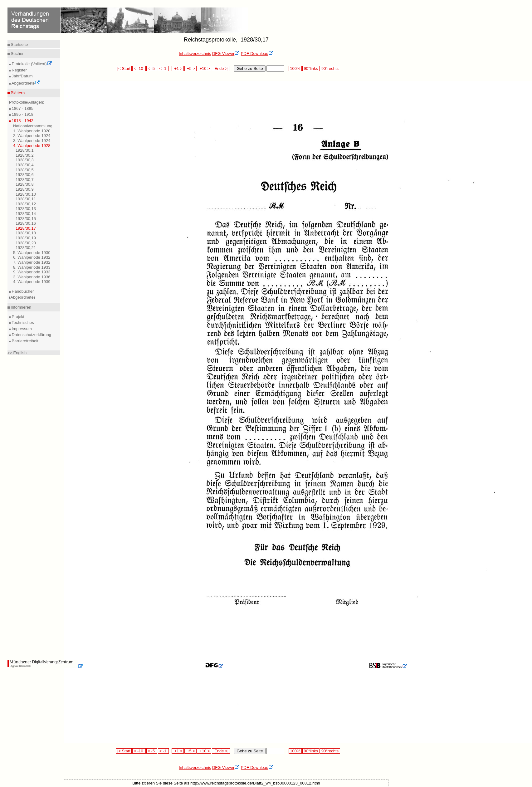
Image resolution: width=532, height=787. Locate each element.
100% (295, 68)
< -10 (139, 68)
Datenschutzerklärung (31, 335)
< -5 (152, 68)
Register (19, 70)
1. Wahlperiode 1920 (32, 131)
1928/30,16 (26, 223)
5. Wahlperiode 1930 (32, 253)
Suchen (17, 54)
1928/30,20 (26, 243)
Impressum (21, 329)
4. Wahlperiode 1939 (32, 282)
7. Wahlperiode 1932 (32, 262)
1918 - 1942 (22, 121)
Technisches (22, 323)
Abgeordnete (25, 83)
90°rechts (330, 68)
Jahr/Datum (22, 76)
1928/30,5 (25, 170)
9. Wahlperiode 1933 (32, 272)
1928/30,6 (25, 175)
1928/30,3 (25, 160)
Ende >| (221, 68)
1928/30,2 (25, 155)
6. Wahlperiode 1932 (32, 257)
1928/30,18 (26, 233)
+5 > (190, 68)
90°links (311, 68)
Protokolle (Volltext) (31, 64)
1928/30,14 (26, 214)
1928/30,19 (26, 238)
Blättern (17, 93)
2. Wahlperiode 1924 (32, 136)
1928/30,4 (25, 165)
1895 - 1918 (22, 114)
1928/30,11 (26, 199)
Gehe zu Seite (250, 68)
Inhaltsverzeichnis (195, 54)
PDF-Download (257, 54)
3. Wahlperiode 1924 (32, 141)
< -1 (164, 68)
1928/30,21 (26, 248)
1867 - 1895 (22, 108)
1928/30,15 (26, 219)
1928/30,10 (26, 194)
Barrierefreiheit (24, 341)
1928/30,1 (25, 150)
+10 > (204, 68)
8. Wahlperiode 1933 (32, 267)
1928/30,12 (26, 204)
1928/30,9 (25, 189)
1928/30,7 (25, 180)
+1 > (178, 68)
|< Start (124, 68)
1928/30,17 (26, 228)
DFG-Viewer (226, 54)
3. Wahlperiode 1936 (32, 277)
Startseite (19, 44)
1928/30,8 (25, 184)
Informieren (20, 307)
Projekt (17, 317)
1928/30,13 (26, 209)
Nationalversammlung (33, 126)
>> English (17, 353)
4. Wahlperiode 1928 (32, 146)
